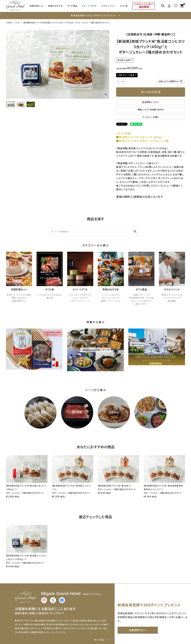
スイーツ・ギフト (89, 6)
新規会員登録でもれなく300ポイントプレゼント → (95, 15)
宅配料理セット (36, 6)
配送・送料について (45, 633)
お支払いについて (66, 633)
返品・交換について (86, 633)
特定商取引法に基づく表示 (139, 633)
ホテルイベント (108, 6)
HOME (9, 23)
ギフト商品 (72, 6)
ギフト (18, 23)
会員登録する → (138, 605)
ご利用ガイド (27, 633)
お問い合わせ (116, 633)
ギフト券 (124, 6)
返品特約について (151, 102)
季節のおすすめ (55, 6)
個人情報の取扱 (162, 633)
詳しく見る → (101, 615)
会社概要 (103, 633)
